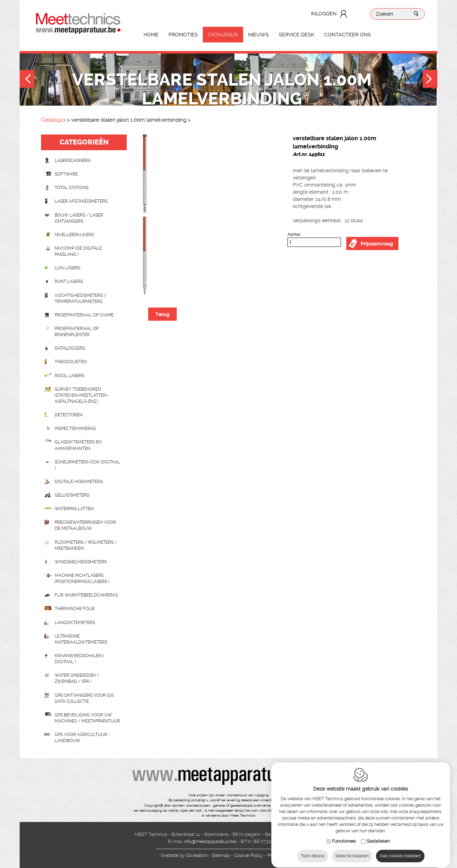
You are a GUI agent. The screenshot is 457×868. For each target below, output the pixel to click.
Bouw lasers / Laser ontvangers (79, 218)
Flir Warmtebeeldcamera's (86, 595)
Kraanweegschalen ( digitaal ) (79, 659)
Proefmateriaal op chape (84, 315)
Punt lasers (69, 281)
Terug (162, 314)
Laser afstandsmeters (81, 201)
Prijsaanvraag (377, 244)
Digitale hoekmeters (79, 482)
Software (66, 174)
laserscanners (72, 161)
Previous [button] (27, 80)
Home (151, 35)
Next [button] (430, 80)
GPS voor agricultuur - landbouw (82, 738)
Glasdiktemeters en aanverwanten (78, 445)
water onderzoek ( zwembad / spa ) (77, 678)
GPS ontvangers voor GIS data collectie (84, 698)
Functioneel (344, 834)
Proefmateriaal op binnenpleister (77, 332)
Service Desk (297, 35)
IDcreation (184, 855)
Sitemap (221, 855)
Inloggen (324, 14)
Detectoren (69, 415)
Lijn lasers (67, 268)
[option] (207, 215)
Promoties (183, 35)
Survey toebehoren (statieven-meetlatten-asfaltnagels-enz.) (81, 395)
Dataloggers (70, 348)
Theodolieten (71, 362)
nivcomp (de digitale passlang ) (78, 251)
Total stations (72, 188)
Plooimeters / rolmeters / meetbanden (86, 545)
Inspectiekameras (75, 428)
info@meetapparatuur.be (210, 841)
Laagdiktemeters (75, 623)
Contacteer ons (348, 35)
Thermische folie (75, 609)
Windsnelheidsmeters (81, 562)
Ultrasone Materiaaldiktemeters (81, 639)
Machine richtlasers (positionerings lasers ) (82, 578)
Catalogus (223, 35)
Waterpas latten (74, 509)
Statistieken (378, 834)
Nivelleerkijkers (74, 235)
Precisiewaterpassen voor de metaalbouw (85, 525)
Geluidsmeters (72, 495)
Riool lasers (69, 376)
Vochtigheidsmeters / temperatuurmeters (81, 298)
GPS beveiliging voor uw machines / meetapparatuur (87, 718)
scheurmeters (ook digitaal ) (87, 465)
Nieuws (258, 35)
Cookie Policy (248, 855)
